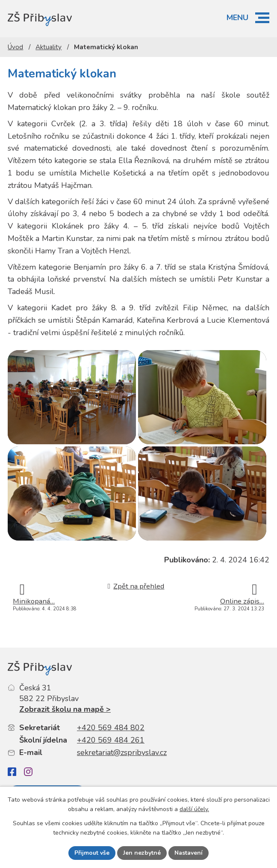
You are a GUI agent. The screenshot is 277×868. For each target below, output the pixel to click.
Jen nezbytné (142, 853)
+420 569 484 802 (111, 728)
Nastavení (189, 853)
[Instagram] (28, 772)
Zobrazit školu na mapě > (65, 709)
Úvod (15, 47)
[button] (262, 18)
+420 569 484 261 (111, 740)
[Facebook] (12, 772)
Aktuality (49, 47)
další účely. (194, 810)
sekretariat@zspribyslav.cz (122, 752)
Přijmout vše (92, 853)
